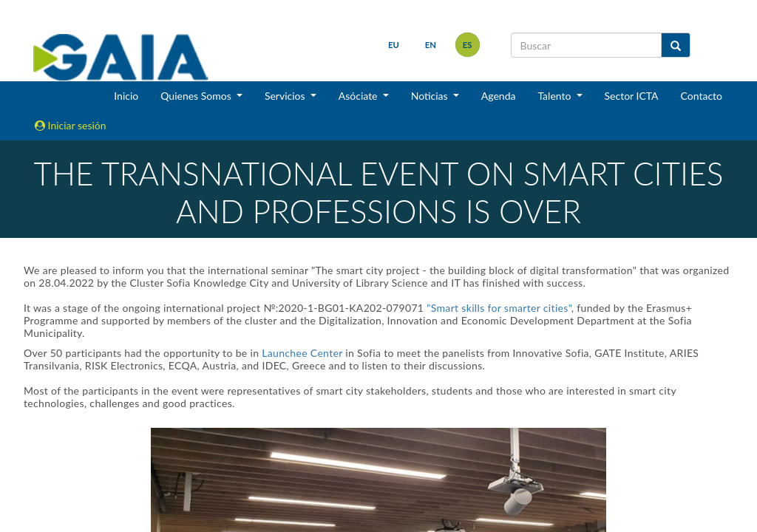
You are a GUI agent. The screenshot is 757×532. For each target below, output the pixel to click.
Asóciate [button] (359, 96)
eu (394, 45)
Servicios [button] (286, 96)
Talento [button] (556, 96)
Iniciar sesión (71, 125)
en (431, 45)
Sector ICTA (632, 96)
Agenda (499, 96)
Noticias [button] (431, 96)
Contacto (702, 96)
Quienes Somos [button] (197, 96)
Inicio (126, 96)
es (468, 45)
